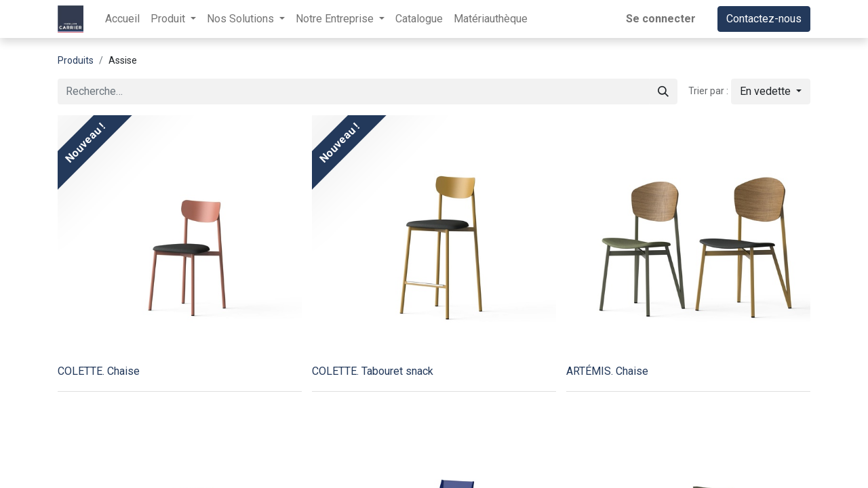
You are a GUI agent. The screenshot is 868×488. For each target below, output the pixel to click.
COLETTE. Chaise (99, 371)
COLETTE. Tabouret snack (373, 371)
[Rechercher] (663, 91)
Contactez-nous (764, 19)
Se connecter (661, 19)
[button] (771, 91)
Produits (76, 60)
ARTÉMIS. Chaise (607, 371)
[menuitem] (122, 19)
